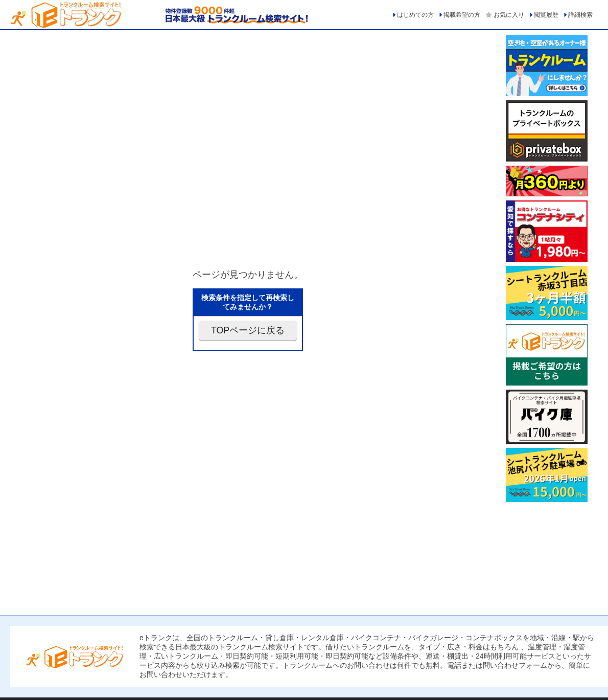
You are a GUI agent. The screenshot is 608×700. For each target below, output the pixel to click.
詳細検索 (580, 15)
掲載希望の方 (462, 15)
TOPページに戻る (248, 330)
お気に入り (509, 15)
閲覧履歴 (546, 15)
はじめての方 (415, 15)
